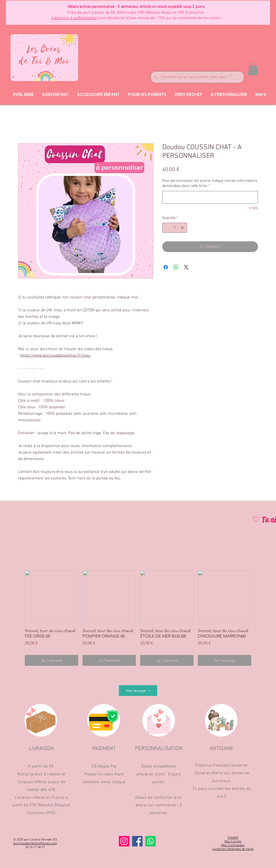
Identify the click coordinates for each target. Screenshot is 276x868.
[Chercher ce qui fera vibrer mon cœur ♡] (197, 77)
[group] (138, 618)
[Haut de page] (138, 691)
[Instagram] (124, 841)
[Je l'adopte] (51, 660)
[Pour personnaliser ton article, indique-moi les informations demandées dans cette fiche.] (210, 197)
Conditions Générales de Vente (233, 849)
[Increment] (183, 228)
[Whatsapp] (151, 841)
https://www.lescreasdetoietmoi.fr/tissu (55, 355)
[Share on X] (186, 267)
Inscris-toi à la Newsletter (74, 18)
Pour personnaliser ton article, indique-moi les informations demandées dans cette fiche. (210, 184)
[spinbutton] (175, 228)
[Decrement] (166, 228)
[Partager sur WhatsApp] (176, 267)
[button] (253, 69)
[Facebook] (137, 841)
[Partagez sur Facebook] (166, 267)
